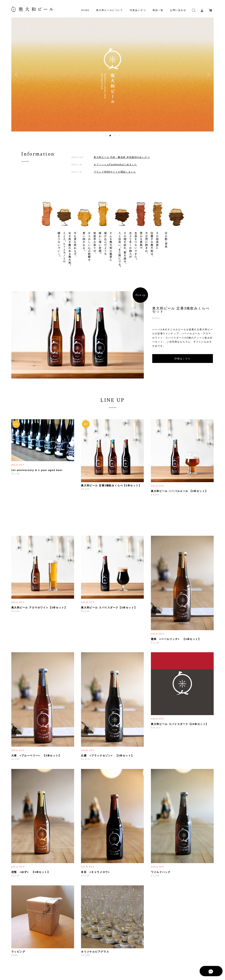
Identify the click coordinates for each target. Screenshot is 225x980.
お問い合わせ (178, 10)
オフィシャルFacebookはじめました (115, 165)
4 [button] (119, 136)
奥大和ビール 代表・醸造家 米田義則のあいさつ (122, 157)
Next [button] (208, 75)
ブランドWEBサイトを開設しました (115, 172)
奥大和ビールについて (110, 10)
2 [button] (110, 136)
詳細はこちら (183, 359)
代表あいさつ (138, 10)
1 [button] (106, 136)
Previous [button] (17, 75)
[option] (113, 74)
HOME (85, 10)
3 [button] (115, 136)
